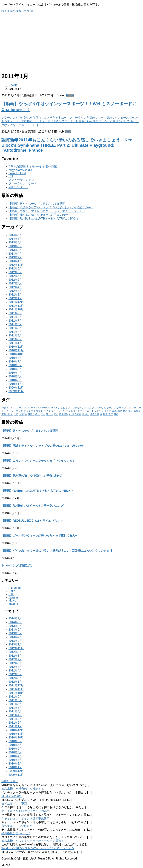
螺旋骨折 (95, 414)
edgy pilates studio (20, 170)
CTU (11, 594)
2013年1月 (15, 261)
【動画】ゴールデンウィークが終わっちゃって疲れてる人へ (40, 536)
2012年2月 (15, 295)
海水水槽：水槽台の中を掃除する (23, 789)
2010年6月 (15, 365)
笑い (43, 414)
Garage (13, 597)
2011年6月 (15, 324)
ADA (9, 408)
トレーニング (16, 411)
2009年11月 (16, 391)
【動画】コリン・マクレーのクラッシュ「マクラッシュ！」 (47, 211)
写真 (114, 411)
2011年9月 (15, 313)
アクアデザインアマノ (23, 180)
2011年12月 (16, 302)
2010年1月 (15, 384)
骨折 (116, 414)
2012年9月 (15, 269)
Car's (68, 132)
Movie (70, 95)
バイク (47, 411)
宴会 (130, 411)
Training (14, 604)
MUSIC (46, 408)
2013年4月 (15, 254)
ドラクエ (28, 411)
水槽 (16, 414)
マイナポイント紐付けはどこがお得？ (25, 811)
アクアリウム (99, 408)
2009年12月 (16, 388)
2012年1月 (15, 298)
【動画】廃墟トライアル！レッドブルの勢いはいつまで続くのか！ (51, 207)
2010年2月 (15, 380)
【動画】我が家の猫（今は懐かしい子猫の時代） (40, 215)
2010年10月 (16, 354)
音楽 (111, 414)
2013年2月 (15, 257)
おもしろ (63, 408)
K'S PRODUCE (33, 408)
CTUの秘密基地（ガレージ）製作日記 (33, 166)
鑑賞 (105, 414)
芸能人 (86, 414)
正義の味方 (7, 414)
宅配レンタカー (18, 187)
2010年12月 (16, 347)
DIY (15, 408)
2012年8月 (15, 272)
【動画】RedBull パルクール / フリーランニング (32, 506)
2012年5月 (15, 283)
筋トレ (49, 414)
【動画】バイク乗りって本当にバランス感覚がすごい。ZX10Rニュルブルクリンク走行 (57, 551)
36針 (4, 408)
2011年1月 (15, 343)
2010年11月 (16, 350)
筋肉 (56, 414)
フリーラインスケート (23, 183)
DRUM (21, 408)
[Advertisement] (71, 44)
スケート (119, 408)
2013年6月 (15, 246)
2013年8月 (15, 242)
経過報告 (64, 414)
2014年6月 (15, 239)
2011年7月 (15, 321)
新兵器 (137, 411)
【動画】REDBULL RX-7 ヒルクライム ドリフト (32, 521)
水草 (21, 414)
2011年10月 (16, 309)
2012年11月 (16, 265)
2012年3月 (15, 291)
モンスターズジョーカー (79, 411)
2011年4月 (15, 332)
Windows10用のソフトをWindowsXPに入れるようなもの (38, 848)
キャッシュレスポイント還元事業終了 (25, 818)
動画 (125, 411)
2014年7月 (15, 235)
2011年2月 (15, 339)
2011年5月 (15, 328)
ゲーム (110, 408)
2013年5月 (15, 250)
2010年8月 (15, 358)
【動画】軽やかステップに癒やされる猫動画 (37, 204)
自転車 (78, 414)
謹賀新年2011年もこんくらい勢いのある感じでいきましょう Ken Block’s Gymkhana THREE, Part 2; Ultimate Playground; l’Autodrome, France (67, 145)
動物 (120, 411)
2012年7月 (15, 276)
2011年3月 (15, 335)
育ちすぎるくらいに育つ (17, 826)
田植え (31, 414)
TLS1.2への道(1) (12, 796)
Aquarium (15, 588)
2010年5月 (15, 369)
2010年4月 (15, 373)
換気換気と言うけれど (16, 833)
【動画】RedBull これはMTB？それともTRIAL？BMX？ (44, 219)
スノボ (128, 408)
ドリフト (38, 411)
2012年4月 (15, 287)
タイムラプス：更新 (14, 804)
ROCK (54, 408)
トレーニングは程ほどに (17, 565)
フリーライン (58, 411)
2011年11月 (16, 306)
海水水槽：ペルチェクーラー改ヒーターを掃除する (34, 841)
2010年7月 (15, 362)
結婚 (71, 414)
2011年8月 (15, 317)
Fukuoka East (17, 173)
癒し (38, 414)
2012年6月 (15, 280)
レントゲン (98, 411)
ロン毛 (108, 411)
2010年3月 (15, 376)
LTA (11, 176)
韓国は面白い (10, 781)
